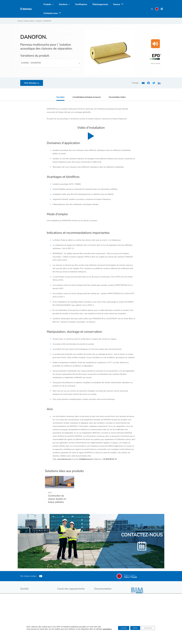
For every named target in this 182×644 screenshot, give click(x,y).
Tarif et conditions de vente (105, 590)
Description (59, 89)
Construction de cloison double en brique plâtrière (57, 490)
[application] (117, 5)
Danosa (23, 586)
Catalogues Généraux (103, 586)
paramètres (102, 629)
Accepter (120, 628)
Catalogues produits (102, 593)
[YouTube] (41, 568)
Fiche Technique (30, 75)
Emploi (23, 593)
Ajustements (151, 628)
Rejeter (135, 628)
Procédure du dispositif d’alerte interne (72, 593)
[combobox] (51, 54)
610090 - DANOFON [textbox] (31, 54)
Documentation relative (119, 89)
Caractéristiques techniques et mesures (86, 89)
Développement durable (30, 590)
